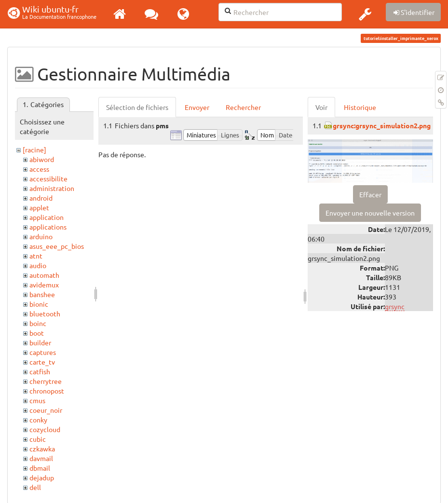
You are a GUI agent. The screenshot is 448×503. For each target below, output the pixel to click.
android (41, 198)
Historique (360, 107)
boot (37, 333)
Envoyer (197, 107)
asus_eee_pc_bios (57, 246)
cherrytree (46, 381)
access (39, 169)
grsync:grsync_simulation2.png (382, 125)
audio (38, 265)
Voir (321, 107)
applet (39, 207)
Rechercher (243, 107)
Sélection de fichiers (137, 107)
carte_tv (42, 362)
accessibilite (48, 178)
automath (44, 275)
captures (43, 352)
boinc (38, 323)
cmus (37, 400)
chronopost (47, 391)
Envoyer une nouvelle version (370, 213)
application (47, 217)
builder (40, 342)
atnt (36, 256)
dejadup (42, 477)
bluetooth (45, 313)
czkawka (42, 449)
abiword (42, 159)
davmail (41, 458)
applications (48, 227)
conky (38, 420)
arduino (41, 236)
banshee (42, 294)
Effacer (370, 194)
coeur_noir (46, 410)
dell (35, 487)
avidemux (44, 285)
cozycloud (45, 429)
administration (52, 188)
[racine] (34, 150)
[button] (365, 14)
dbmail (40, 468)
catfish (40, 371)
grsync (395, 306)
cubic (38, 439)
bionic (39, 304)
